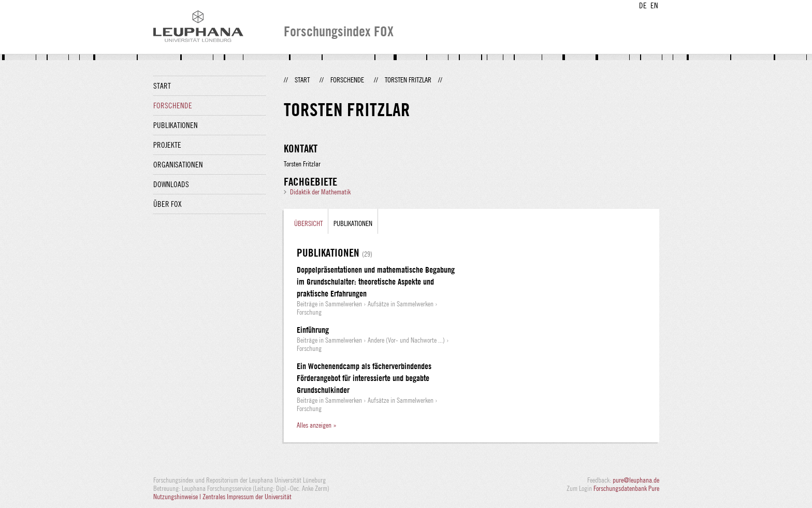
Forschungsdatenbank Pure (626, 488)
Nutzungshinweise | (178, 497)
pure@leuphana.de (636, 480)
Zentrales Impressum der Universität (247, 497)
